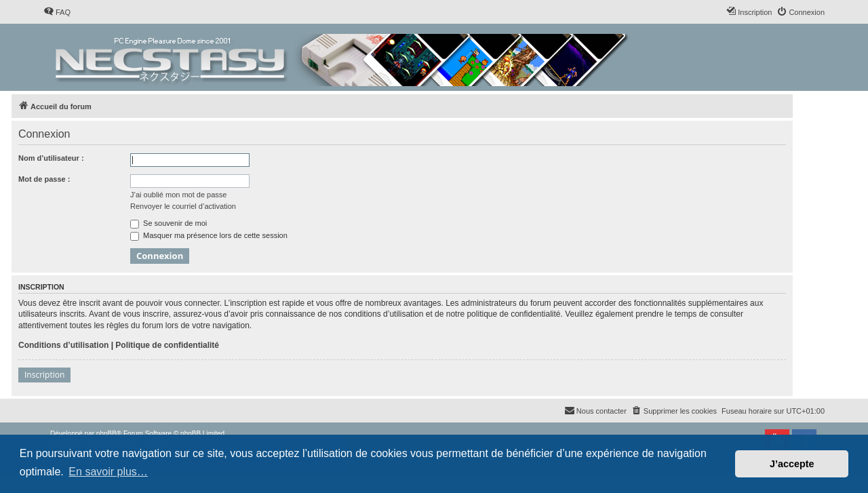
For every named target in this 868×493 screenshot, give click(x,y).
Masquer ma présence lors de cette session (209, 235)
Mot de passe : (44, 179)
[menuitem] (57, 12)
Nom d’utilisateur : (51, 158)
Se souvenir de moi (169, 223)
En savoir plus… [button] (108, 472)
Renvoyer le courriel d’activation (183, 206)
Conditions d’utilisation (63, 345)
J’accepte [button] (792, 464)
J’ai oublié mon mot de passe (178, 195)
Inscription (44, 375)
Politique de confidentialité (167, 345)
